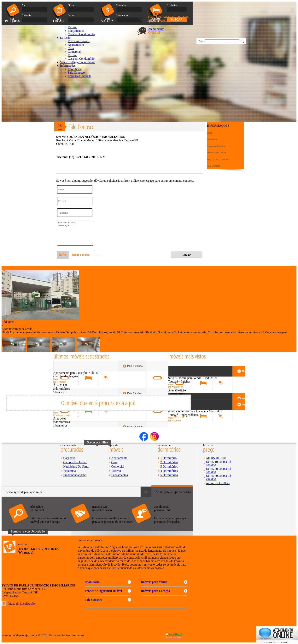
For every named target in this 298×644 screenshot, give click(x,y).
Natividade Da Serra (76, 466)
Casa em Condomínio (81, 59)
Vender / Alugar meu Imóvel (78, 62)
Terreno (73, 55)
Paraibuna (70, 471)
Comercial (74, 52)
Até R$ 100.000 (216, 458)
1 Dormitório (168, 458)
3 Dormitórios (169, 466)
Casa (71, 48)
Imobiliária (75, 69)
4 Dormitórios (169, 471)
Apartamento (119, 458)
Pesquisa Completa (80, 76)
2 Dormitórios (169, 462)
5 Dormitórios (169, 475)
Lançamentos (119, 475)
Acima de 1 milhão (218, 483)
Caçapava (69, 458)
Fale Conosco (76, 73)
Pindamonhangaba (75, 475)
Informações (68, 66)
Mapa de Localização (22, 604)
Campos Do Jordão (75, 462)
